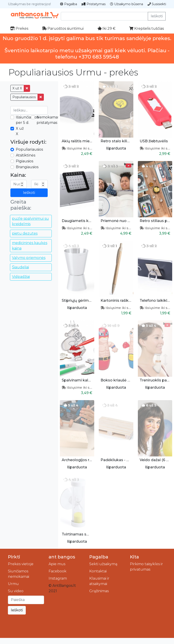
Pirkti (14, 557)
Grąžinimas (99, 591)
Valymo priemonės (29, 258)
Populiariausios (24, 97)
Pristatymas (94, 4)
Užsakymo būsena (127, 4)
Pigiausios (25, 161)
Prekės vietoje (21, 564)
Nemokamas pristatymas (48, 120)
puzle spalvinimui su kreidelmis (30, 221)
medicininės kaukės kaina (30, 246)
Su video (16, 591)
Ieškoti (157, 16)
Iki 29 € (106, 28)
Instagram (58, 578)
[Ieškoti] (26, 600)
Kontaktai (98, 571)
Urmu (13, 584)
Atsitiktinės (26, 155)
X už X (17, 88)
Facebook (58, 571)
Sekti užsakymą (103, 564)
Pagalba (69, 4)
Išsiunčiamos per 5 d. (27, 120)
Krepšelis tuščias (147, 28)
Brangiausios (27, 167)
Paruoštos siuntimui (63, 28)
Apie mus (57, 564)
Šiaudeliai (20, 267)
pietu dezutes (25, 233)
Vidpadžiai (21, 277)
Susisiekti (157, 4)
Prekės (19, 28)
